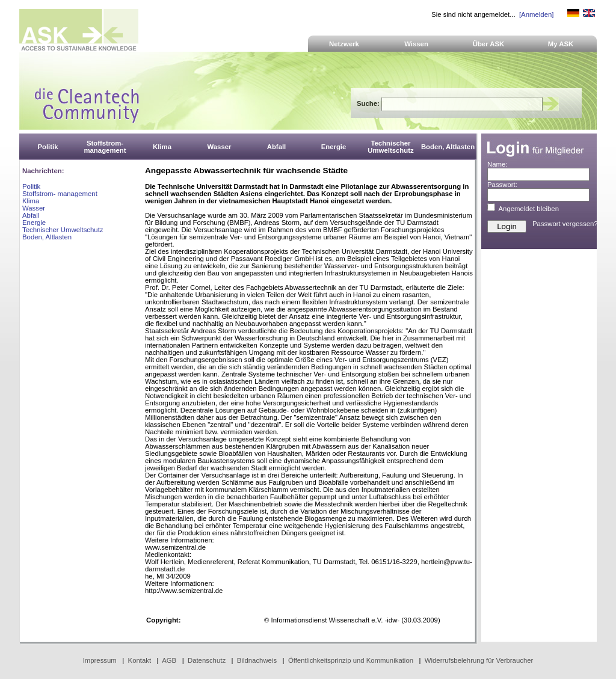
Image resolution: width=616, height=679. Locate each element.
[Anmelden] (536, 14)
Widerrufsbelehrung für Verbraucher (479, 660)
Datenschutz (207, 660)
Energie (34, 223)
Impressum (100, 660)
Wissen (416, 44)
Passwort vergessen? (565, 224)
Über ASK (489, 44)
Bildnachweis (257, 660)
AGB (169, 660)
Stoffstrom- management (60, 194)
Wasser (34, 208)
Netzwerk (344, 44)
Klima (31, 201)
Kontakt (140, 660)
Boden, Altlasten (47, 237)
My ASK (561, 44)
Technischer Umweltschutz (63, 230)
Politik (31, 186)
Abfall (31, 215)
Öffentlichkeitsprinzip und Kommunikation (351, 660)
